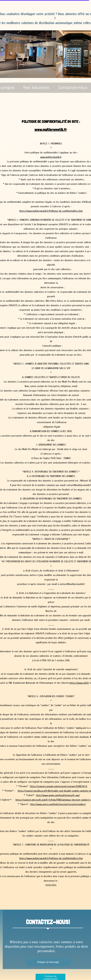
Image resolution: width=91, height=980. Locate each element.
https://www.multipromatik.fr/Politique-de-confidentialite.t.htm (51, 211)
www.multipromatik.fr (51, 129)
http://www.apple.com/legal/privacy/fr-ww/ (58, 795)
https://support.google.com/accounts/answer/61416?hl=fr (59, 786)
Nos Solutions (36, 87)
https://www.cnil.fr (79, 683)
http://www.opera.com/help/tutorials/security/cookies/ (58, 804)
